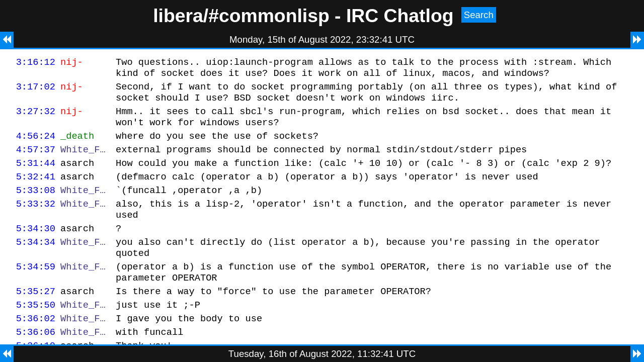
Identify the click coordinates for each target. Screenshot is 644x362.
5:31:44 (36, 176)
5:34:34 (36, 264)
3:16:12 (36, 63)
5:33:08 (36, 206)
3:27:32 (36, 118)
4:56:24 (36, 146)
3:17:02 (36, 91)
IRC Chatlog (400, 16)
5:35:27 (36, 320)
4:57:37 (36, 161)
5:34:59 (36, 292)
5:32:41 (36, 191)
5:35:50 (36, 335)
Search (479, 15)
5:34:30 (36, 249)
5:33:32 (36, 221)
